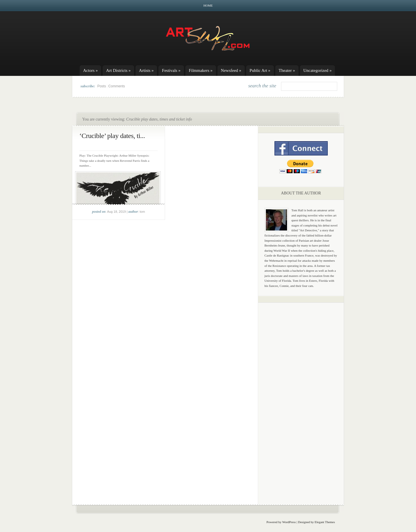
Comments (117, 86)
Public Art (260, 70)
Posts (102, 86)
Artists (146, 70)
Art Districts (118, 70)
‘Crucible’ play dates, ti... (112, 136)
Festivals (171, 70)
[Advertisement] (301, 397)
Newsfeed (231, 70)
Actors (90, 70)
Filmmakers (201, 70)
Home (208, 5)
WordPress (289, 522)
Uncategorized (318, 70)
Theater (287, 70)
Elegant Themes (325, 522)
